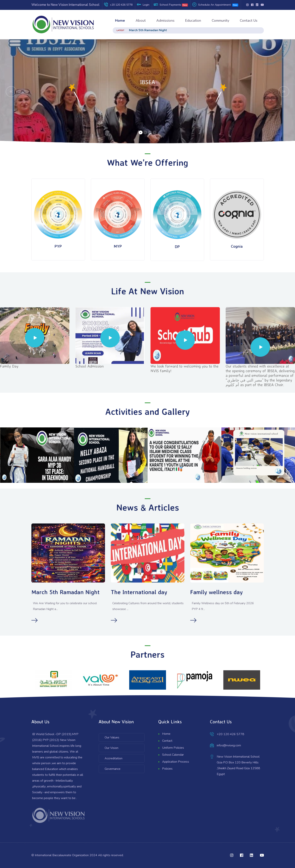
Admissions (165, 21)
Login (146, 5)
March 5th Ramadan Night (148, 30)
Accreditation (114, 758)
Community (220, 21)
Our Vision (111, 748)
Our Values (112, 737)
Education (193, 21)
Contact (167, 741)
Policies (167, 769)
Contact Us (249, 21)
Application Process (176, 762)
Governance (113, 769)
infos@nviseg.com (229, 745)
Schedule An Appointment (214, 5)
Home (120, 21)
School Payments (170, 5)
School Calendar (173, 755)
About (141, 21)
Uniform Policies (173, 748)
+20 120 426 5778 (121, 5)
